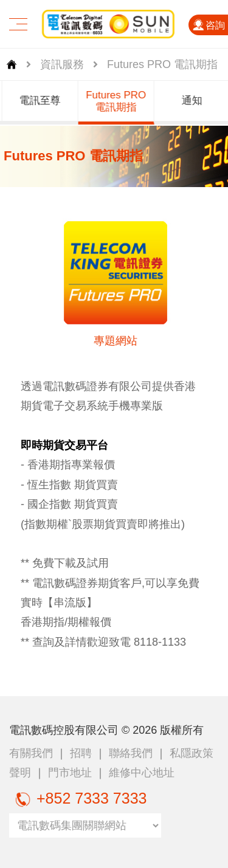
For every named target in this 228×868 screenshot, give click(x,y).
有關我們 (31, 753)
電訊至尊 (44, 101)
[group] (44, 103)
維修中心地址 (142, 773)
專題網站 (116, 341)
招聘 (81, 753)
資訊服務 (62, 64)
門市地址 (70, 773)
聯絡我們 (131, 753)
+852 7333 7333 (78, 798)
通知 (196, 101)
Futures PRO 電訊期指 (120, 101)
